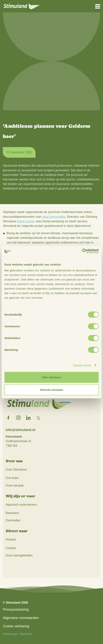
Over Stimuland (16, 470)
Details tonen (82, 365)
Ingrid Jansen (26, 221)
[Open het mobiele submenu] (98, 6)
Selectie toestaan (51, 390)
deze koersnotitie (54, 217)
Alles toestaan (52, 377)
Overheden (13, 520)
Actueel (11, 539)
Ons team (12, 478)
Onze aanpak (15, 485)
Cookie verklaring (16, 626)
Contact (11, 548)
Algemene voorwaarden (21, 618)
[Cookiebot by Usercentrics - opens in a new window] (82, 251)
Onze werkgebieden (19, 555)
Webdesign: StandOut (18, 634)
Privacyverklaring (16, 610)
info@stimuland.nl (21, 430)
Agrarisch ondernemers (21, 505)
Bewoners (12, 513)
